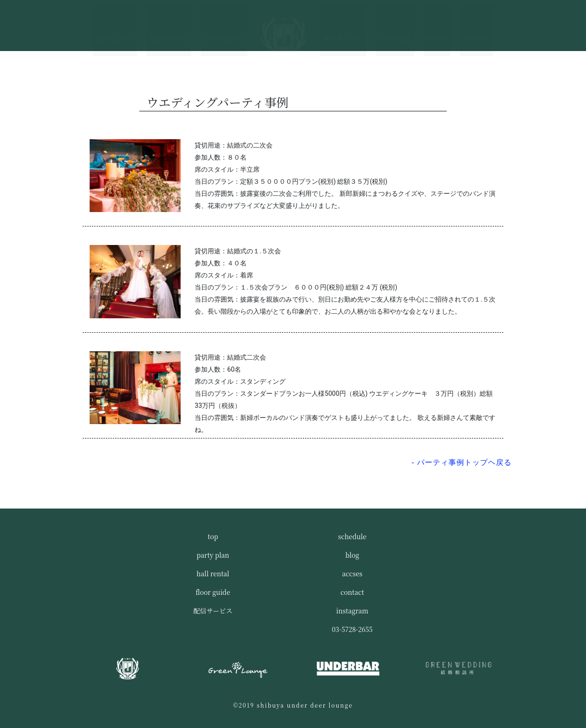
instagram (352, 611)
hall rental (169, 24)
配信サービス (343, 24)
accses (352, 573)
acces (437, 24)
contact (477, 24)
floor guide (224, 24)
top (213, 536)
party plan (115, 24)
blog (352, 555)
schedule (395, 24)
